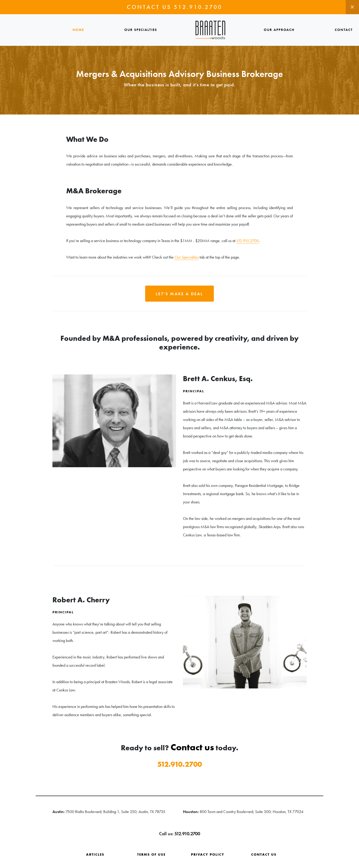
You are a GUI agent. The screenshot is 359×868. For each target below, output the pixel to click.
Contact (344, 30)
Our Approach (279, 30)
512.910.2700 (198, 7)
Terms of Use (151, 854)
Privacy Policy (208, 854)
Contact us (192, 747)
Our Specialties (141, 30)
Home (78, 30)
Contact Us (264, 854)
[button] (179, 294)
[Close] (352, 7)
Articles (95, 854)
